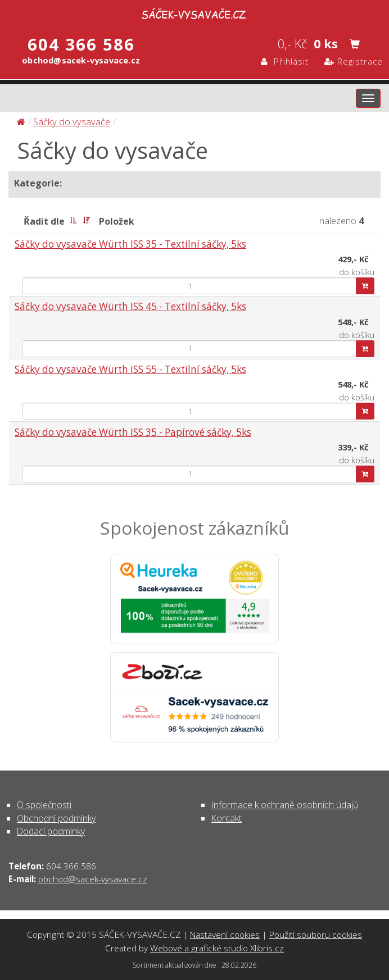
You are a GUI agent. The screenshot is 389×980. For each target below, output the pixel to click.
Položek (117, 221)
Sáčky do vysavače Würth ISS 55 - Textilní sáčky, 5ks (130, 369)
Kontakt (227, 818)
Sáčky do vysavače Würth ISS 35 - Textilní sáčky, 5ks (130, 244)
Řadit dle (44, 221)
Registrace (354, 61)
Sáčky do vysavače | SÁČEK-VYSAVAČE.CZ (194, 13)
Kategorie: (38, 183)
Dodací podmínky (51, 831)
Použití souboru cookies (316, 935)
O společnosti (44, 805)
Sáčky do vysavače (72, 122)
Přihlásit (285, 61)
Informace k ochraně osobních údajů (285, 805)
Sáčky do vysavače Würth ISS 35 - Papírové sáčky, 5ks (133, 432)
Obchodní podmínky (56, 818)
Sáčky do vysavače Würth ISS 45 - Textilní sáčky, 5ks (130, 306)
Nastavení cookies (225, 935)
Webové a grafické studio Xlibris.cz (217, 948)
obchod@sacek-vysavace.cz (93, 879)
